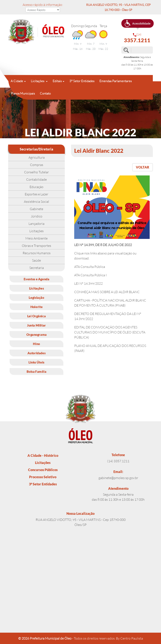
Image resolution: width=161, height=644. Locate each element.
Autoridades (36, 353)
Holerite (37, 307)
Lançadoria (36, 224)
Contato (45, 93)
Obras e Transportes (36, 246)
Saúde (36, 260)
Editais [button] (57, 81)
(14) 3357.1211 (118, 461)
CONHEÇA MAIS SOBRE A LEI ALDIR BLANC (107, 292)
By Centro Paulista (129, 638)
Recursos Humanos (37, 253)
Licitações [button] (38, 81)
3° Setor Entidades (82, 81)
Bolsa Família (37, 371)
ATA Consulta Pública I (90, 275)
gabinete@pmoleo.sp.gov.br (118, 478)
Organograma (37, 335)
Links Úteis (36, 362)
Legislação (36, 298)
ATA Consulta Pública (90, 267)
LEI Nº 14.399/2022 (88, 283)
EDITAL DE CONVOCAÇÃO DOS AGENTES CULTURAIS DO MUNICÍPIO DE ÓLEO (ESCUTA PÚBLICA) (110, 332)
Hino (36, 344)
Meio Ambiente (36, 238)
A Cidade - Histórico (43, 455)
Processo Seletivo (43, 477)
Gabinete (36, 209)
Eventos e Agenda (37, 279)
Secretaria (37, 268)
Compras (37, 165)
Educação (36, 187)
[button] (138, 25)
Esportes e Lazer (36, 194)
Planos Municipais (23, 93)
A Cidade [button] (17, 81)
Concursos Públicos (43, 470)
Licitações (36, 231)
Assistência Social (36, 201)
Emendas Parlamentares (116, 81)
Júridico (37, 216)
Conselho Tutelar (36, 172)
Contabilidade (36, 179)
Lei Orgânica (36, 316)
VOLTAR (143, 167)
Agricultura (37, 157)
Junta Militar (36, 325)
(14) (137, 38)
